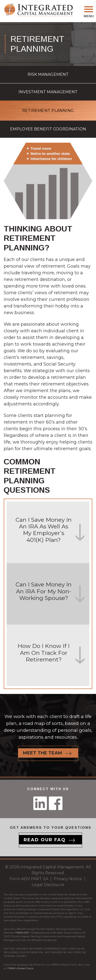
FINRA (19, 933)
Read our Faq (45, 840)
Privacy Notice (68, 879)
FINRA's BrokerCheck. (21, 968)
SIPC (27, 933)
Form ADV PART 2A (29, 879)
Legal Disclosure (48, 885)
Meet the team (43, 753)
